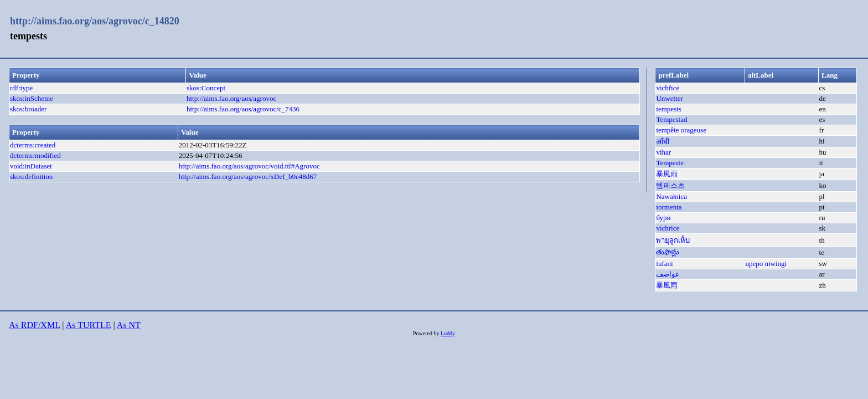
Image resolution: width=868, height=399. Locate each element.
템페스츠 (670, 185)
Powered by (427, 333)
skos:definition (31, 177)
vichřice (668, 88)
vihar (663, 152)
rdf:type (21, 88)
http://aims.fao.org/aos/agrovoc (231, 98)
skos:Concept (206, 88)
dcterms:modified (35, 155)
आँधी (663, 142)
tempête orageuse (681, 130)
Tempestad (671, 119)
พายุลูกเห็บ (673, 240)
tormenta (669, 207)
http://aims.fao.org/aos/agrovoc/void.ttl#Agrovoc (249, 166)
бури (663, 218)
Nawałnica (671, 196)
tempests (669, 109)
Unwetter (669, 98)
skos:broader (28, 109)
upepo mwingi (766, 264)
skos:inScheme (32, 98)
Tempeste (670, 163)
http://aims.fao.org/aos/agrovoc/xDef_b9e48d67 (248, 177)
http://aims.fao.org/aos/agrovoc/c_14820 (95, 21)
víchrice (668, 228)
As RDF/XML (34, 325)
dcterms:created (33, 145)
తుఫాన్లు (668, 252)
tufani (664, 264)
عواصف (668, 274)
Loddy (448, 333)
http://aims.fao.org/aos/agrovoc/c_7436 (243, 109)
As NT (129, 325)
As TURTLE (89, 325)
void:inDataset (31, 166)
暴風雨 (667, 174)
